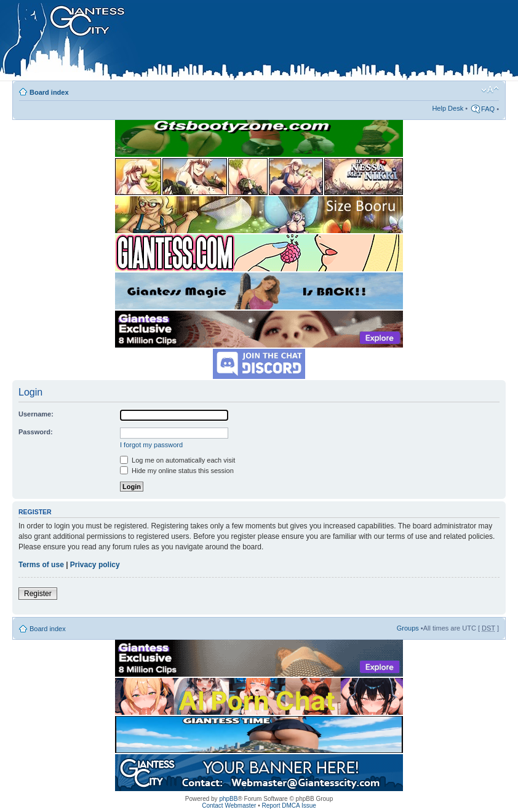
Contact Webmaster (229, 806)
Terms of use (41, 565)
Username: (36, 414)
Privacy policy (95, 565)
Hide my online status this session (177, 471)
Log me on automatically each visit (177, 460)
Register (38, 594)
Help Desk (448, 108)
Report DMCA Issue (289, 806)
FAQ (488, 109)
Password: (36, 432)
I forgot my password (151, 445)
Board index (49, 92)
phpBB (228, 799)
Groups (408, 628)
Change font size (490, 90)
